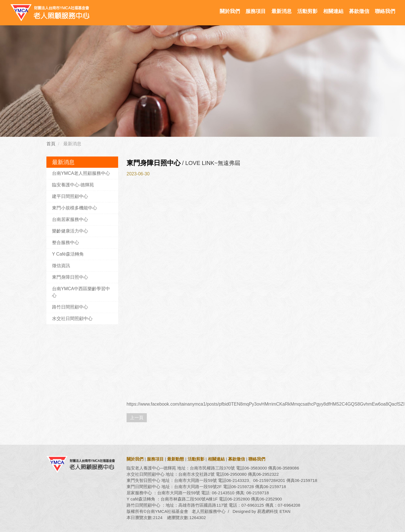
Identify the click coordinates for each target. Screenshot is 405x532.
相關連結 (333, 11)
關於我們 (230, 11)
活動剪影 (307, 11)
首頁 (51, 144)
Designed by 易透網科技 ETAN (262, 511)
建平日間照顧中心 (70, 196)
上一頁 (137, 418)
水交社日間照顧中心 (72, 318)
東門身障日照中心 (70, 277)
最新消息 (282, 11)
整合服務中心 (66, 242)
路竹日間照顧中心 (70, 307)
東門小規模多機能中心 (75, 208)
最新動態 (175, 459)
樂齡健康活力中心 (70, 231)
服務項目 (256, 11)
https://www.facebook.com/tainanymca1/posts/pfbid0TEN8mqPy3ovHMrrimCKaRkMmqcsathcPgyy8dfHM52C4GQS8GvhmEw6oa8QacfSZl (265, 404)
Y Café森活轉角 (68, 254)
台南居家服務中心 (70, 219)
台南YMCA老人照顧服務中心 (81, 173)
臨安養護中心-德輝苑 (73, 185)
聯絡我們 (385, 11)
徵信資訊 (61, 266)
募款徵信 (359, 11)
